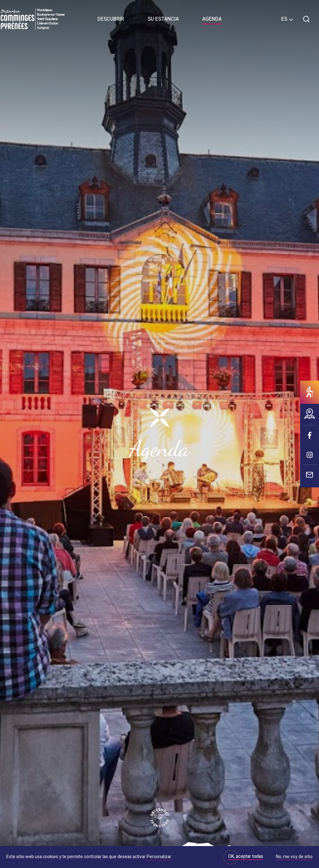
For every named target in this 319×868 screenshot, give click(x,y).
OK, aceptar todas (246, 856)
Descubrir (111, 19)
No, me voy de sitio (294, 857)
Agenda (212, 19)
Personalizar (159, 857)
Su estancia (163, 19)
